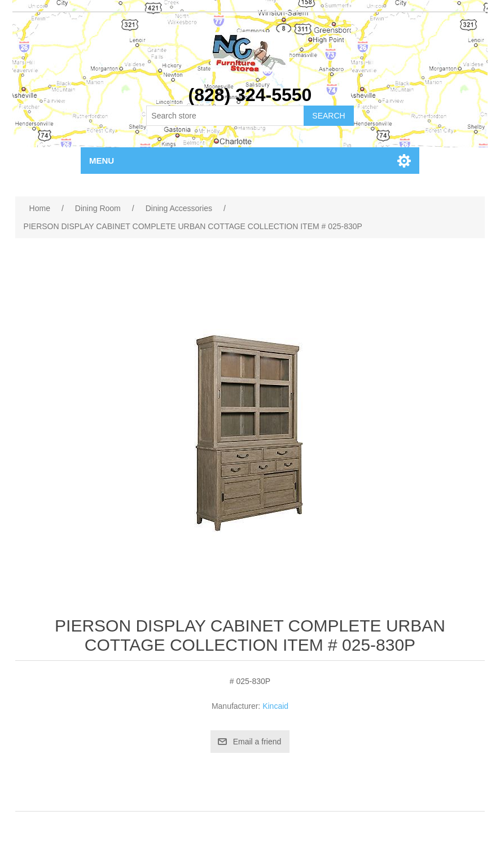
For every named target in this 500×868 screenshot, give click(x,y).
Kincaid (275, 706)
